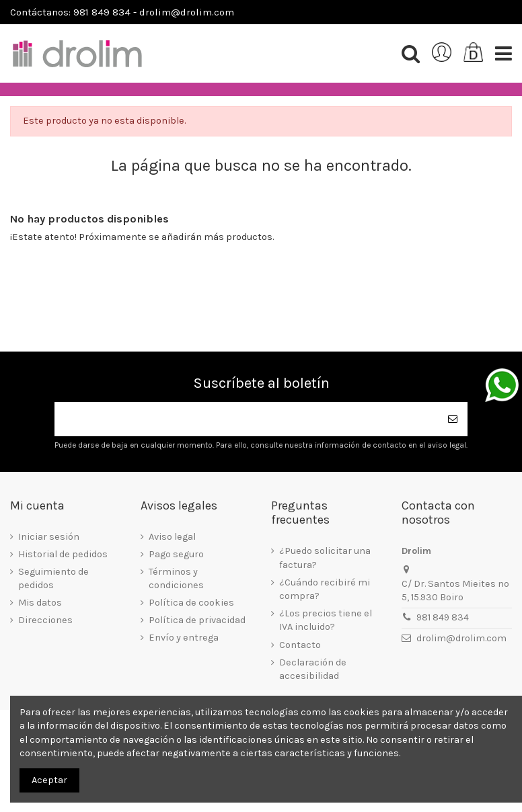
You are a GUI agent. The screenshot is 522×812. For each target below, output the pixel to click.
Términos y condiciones (176, 578)
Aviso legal (172, 537)
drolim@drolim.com (461, 638)
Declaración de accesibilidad (313, 669)
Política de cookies (191, 603)
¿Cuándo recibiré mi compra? (325, 589)
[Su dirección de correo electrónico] (246, 419)
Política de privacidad (197, 620)
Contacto (300, 645)
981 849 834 (443, 617)
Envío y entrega (184, 638)
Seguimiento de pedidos (53, 578)
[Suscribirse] (453, 419)
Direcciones (45, 620)
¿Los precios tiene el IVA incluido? (326, 620)
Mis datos (40, 603)
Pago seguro (176, 554)
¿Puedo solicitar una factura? (325, 558)
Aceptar (49, 780)
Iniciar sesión (49, 537)
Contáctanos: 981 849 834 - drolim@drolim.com (122, 12)
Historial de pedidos (63, 554)
